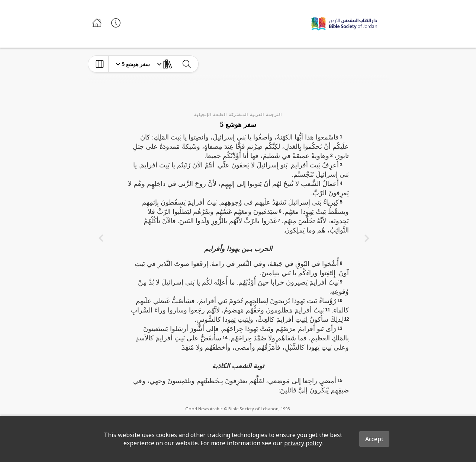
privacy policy (303, 443)
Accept (374, 439)
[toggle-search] (186, 64)
